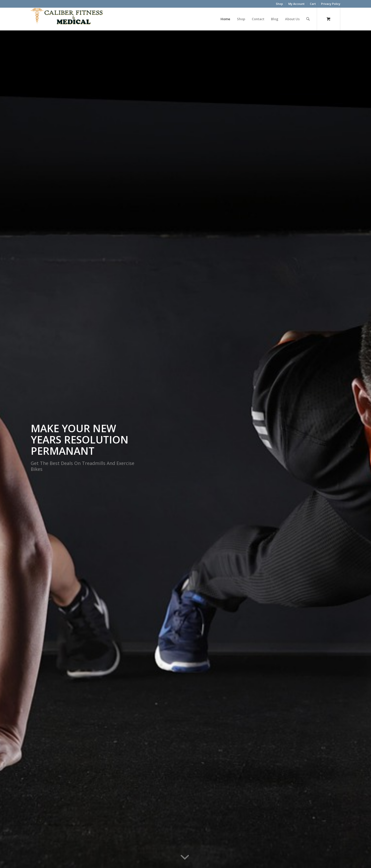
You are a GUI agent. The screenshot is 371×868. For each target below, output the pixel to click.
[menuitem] (280, 4)
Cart (313, 4)
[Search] (308, 19)
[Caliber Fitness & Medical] (69, 19)
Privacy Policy (331, 4)
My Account (296, 4)
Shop (279, 4)
